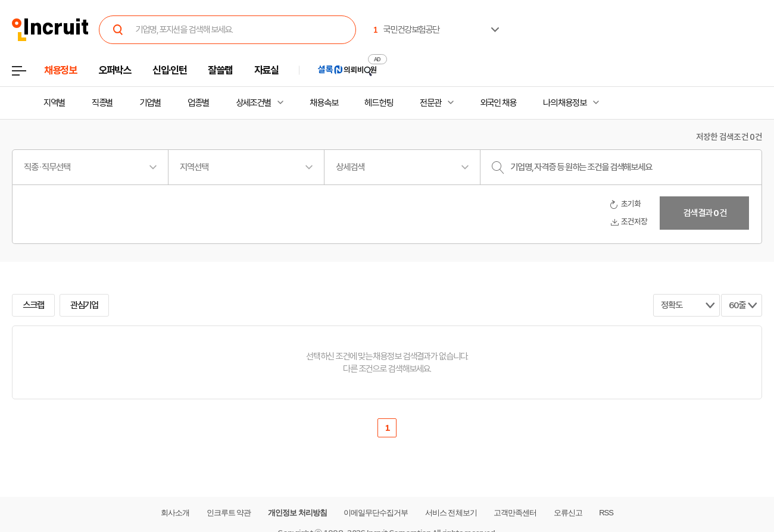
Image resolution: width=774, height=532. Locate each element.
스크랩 (33, 305)
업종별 (198, 103)
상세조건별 (253, 103)
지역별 (54, 103)
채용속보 (324, 103)
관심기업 (85, 305)
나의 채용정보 (565, 103)
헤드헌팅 (379, 103)
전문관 (430, 103)
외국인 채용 (498, 103)
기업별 (150, 103)
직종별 (102, 103)
